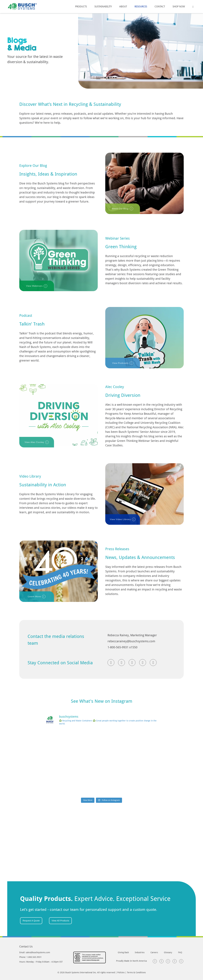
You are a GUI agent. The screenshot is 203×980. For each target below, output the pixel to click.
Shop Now (179, 6)
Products (81, 6)
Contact (160, 6)
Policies (121, 972)
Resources (141, 6)
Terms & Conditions (136, 972)
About (123, 6)
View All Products (60, 921)
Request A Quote (31, 921)
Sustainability (103, 6)
